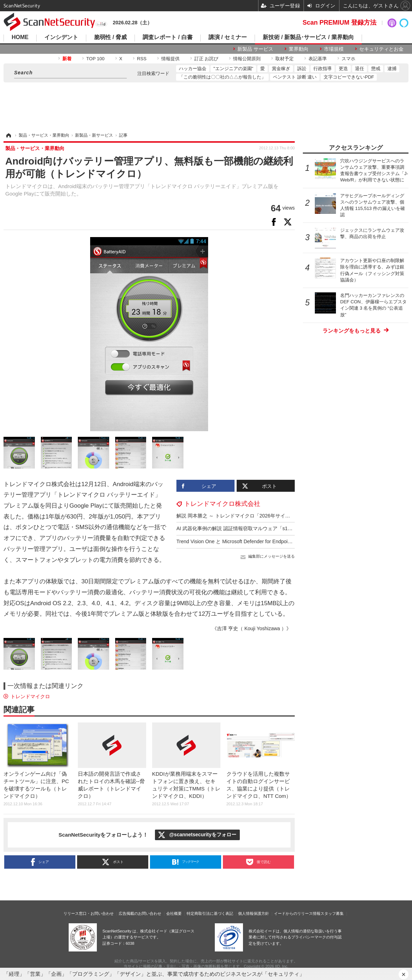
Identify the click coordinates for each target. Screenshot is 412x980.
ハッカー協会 (193, 69)
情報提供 (170, 59)
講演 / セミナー (228, 37)
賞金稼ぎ (281, 69)
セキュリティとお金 (381, 49)
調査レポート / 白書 (167, 37)
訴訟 (302, 69)
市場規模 (334, 49)
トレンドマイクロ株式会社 (222, 504)
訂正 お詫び (207, 59)
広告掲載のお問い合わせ (140, 913)
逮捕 (392, 69)
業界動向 (299, 49)
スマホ (348, 59)
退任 (360, 69)
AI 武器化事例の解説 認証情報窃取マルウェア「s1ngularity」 (244, 528)
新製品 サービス (255, 49)
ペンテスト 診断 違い (295, 77)
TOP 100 (95, 59)
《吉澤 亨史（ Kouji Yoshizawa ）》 (252, 628)
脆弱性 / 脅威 (110, 37)
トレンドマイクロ (30, 696)
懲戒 (376, 69)
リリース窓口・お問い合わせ (89, 913)
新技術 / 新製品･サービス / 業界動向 (308, 37)
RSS (142, 59)
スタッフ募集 (332, 913)
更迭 (343, 69)
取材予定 (285, 59)
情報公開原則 (247, 59)
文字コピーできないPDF (349, 77)
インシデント (61, 37)
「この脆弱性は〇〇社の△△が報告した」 (222, 77)
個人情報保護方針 (254, 913)
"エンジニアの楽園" (233, 69)
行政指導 (323, 69)
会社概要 (174, 913)
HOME (20, 37)
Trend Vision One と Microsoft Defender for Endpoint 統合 (240, 541)
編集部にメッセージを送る (271, 556)
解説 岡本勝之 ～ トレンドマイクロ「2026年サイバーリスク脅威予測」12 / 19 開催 (269, 516)
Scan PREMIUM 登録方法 (339, 23)
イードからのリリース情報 (297, 913)
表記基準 (318, 59)
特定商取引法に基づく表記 (210, 913)
